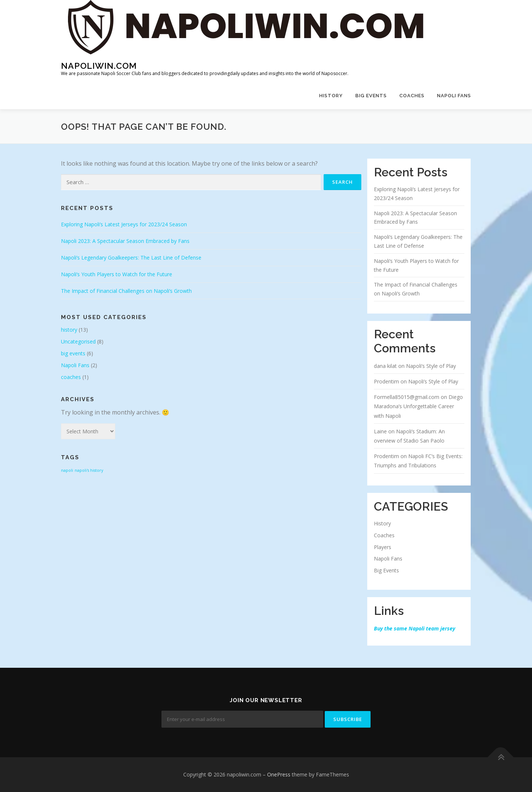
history (331, 96)
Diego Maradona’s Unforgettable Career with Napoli (418, 406)
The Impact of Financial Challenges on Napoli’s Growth (126, 291)
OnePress (279, 774)
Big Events (386, 570)
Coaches (384, 535)
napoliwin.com (99, 66)
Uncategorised (78, 341)
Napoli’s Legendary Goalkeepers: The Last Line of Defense (131, 258)
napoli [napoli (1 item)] (67, 470)
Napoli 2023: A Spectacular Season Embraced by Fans (125, 241)
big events (371, 96)
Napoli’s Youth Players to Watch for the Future (117, 274)
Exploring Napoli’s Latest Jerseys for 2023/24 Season (124, 224)
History (382, 523)
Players (383, 547)
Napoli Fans (454, 96)
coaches (412, 96)
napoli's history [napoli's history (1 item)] (89, 470)
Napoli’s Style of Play (431, 366)
